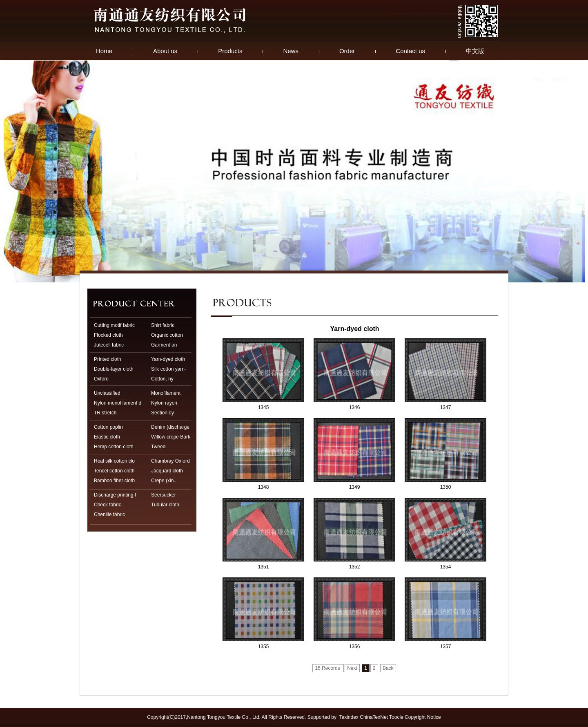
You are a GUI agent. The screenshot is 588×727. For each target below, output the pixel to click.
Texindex (349, 717)
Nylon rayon (164, 403)
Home (104, 51)
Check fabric (108, 505)
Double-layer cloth (114, 369)
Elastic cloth (107, 437)
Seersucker (164, 495)
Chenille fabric (109, 514)
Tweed (158, 447)
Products (230, 51)
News (291, 51)
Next (352, 668)
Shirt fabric (163, 325)
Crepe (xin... (164, 481)
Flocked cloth (108, 335)
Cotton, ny (162, 379)
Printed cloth (108, 359)
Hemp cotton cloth (114, 447)
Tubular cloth (165, 505)
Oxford (101, 379)
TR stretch (105, 413)
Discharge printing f (115, 495)
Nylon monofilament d (118, 403)
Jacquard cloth (167, 471)
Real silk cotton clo (114, 461)
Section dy (163, 413)
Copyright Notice (423, 717)
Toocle (396, 717)
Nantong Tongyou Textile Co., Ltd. (224, 717)
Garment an (164, 345)
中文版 (475, 51)
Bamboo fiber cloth (114, 481)
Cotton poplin (108, 427)
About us (165, 51)
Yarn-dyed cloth (168, 359)
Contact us (410, 51)
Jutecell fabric (109, 345)
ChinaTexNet (374, 717)
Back (388, 668)
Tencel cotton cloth (114, 471)
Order (347, 51)
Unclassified (107, 393)
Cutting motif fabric (114, 325)
